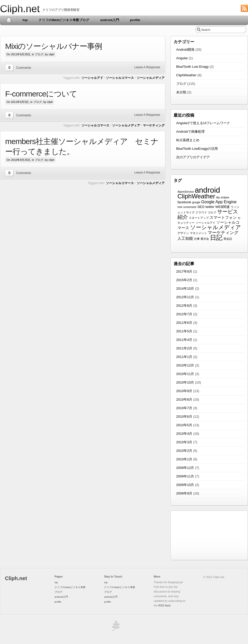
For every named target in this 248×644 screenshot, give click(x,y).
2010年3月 (184, 442)
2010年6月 (184, 417)
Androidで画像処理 (190, 132)
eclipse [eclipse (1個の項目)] (225, 197)
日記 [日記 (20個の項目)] (216, 238)
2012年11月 (185, 297)
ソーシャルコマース (120, 78)
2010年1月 (184, 459)
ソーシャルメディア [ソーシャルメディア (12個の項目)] (216, 227)
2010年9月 (184, 391)
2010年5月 (184, 425)
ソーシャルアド (92, 78)
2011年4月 (184, 340)
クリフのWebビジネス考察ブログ (64, 20)
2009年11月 (185, 476)
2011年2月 (184, 348)
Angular (182, 58)
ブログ (39, 54)
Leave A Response (147, 67)
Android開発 (185, 50)
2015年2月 (184, 280)
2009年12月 (185, 468)
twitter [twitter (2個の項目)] (210, 207)
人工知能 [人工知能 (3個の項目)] (185, 238)
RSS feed (164, 605)
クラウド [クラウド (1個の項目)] (201, 212)
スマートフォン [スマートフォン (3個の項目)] (223, 218)
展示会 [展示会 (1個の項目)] (205, 239)
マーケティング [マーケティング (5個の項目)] (223, 233)
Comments (24, 68)
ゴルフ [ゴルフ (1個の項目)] (212, 212)
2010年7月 (184, 408)
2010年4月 (184, 434)
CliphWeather (186, 75)
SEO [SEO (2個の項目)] (201, 207)
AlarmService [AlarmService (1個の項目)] (186, 192)
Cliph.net (20, 9)
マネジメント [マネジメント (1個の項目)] (198, 233)
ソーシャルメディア (151, 78)
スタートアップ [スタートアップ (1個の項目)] (199, 218)
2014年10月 (185, 289)
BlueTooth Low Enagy (192, 67)
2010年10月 (185, 382)
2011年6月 (184, 323)
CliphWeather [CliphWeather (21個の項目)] (196, 196)
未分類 (181, 92)
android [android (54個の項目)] (207, 190)
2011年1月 (184, 357)
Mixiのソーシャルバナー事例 (54, 46)
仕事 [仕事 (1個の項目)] (197, 239)
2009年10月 (185, 485)
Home (9, 20)
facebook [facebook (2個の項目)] (184, 202)
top (25, 20)
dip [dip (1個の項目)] (218, 197)
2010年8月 (184, 399)
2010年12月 (185, 365)
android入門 (110, 20)
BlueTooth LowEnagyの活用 (197, 149)
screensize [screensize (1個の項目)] (190, 207)
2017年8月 (184, 271)
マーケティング (154, 125)
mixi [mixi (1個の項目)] (180, 207)
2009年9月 (184, 493)
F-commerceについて (41, 94)
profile (135, 20)
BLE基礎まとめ (188, 140)
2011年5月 (184, 331)
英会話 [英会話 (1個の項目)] (228, 239)
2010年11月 (185, 374)
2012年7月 (184, 314)
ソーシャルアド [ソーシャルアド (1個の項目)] (206, 223)
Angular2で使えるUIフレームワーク (203, 123)
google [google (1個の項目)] (196, 202)
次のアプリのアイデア (193, 157)
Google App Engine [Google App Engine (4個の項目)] (219, 202)
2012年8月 (184, 306)
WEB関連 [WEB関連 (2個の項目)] (223, 207)
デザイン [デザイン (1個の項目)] (183, 233)
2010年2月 (184, 451)
